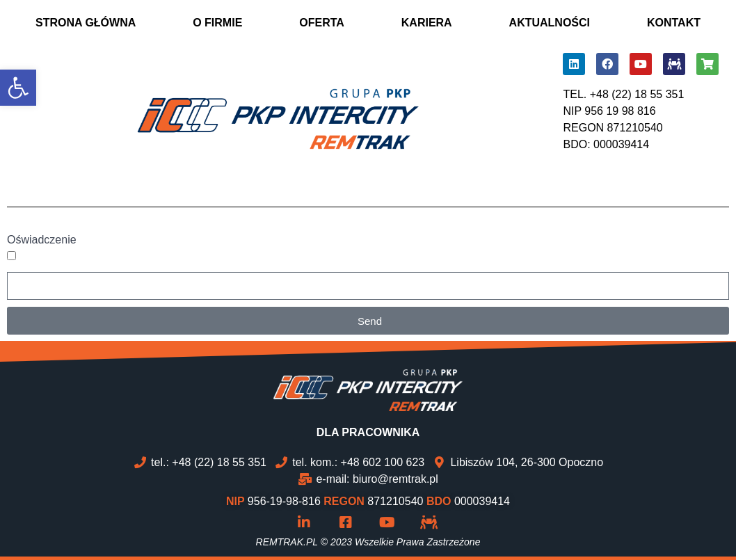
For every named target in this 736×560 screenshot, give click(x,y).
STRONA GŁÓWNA (86, 23)
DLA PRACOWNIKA (368, 432)
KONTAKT (674, 23)
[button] (18, 88)
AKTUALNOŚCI (550, 23)
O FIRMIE (217, 23)
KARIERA (427, 23)
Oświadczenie (42, 240)
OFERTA (322, 23)
